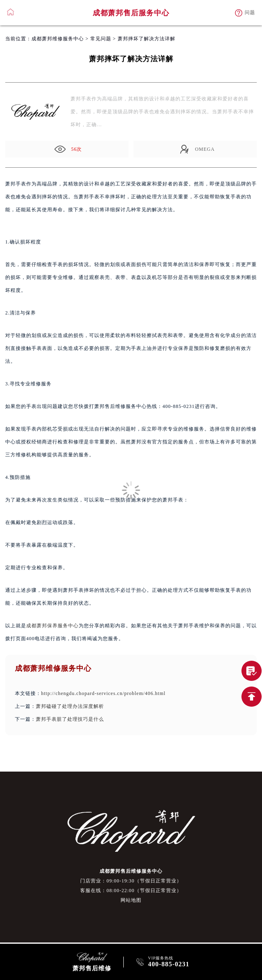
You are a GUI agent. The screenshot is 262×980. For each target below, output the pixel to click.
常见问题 (101, 39)
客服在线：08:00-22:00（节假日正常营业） (131, 891)
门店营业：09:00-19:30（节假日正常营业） (131, 881)
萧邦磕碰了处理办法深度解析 (70, 706)
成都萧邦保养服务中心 (52, 626)
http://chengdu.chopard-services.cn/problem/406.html (103, 693)
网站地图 (131, 900)
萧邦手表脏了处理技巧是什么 (70, 719)
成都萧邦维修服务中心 (58, 39)
